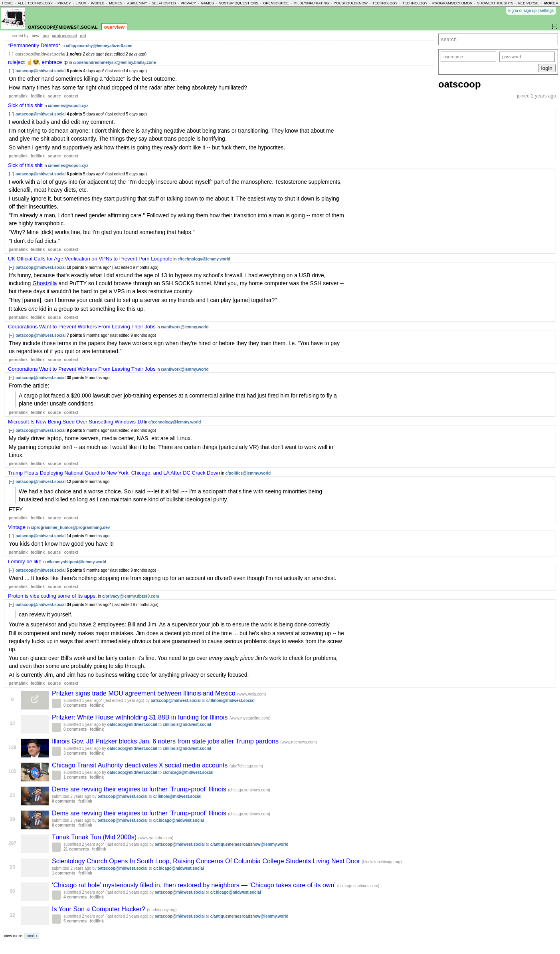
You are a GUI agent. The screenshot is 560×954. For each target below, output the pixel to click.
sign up (530, 11)
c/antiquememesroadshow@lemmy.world (249, 844)
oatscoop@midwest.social (63, 27)
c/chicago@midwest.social (188, 772)
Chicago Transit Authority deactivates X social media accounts (141, 765)
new (35, 36)
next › (32, 936)
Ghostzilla (45, 283)
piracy (64, 3)
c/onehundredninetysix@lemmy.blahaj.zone (114, 63)
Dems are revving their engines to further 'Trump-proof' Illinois (140, 789)
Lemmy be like (25, 561)
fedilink (38, 96)
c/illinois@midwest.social (231, 701)
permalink (18, 96)
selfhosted (164, 3)
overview (114, 27)
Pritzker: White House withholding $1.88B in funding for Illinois (141, 717)
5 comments (75, 921)
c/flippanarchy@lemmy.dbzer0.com (99, 46)
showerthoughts (496, 3)
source (54, 96)
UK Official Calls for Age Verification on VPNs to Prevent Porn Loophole (90, 259)
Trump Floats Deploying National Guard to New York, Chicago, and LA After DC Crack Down (114, 473)
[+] (11, 54)
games (207, 3)
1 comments (75, 777)
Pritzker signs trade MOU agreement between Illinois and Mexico (144, 693)
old (83, 36)
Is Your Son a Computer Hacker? (99, 909)
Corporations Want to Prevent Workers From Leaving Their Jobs (82, 327)
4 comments (75, 897)
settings (547, 11)
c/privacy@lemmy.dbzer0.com (131, 596)
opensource (276, 3)
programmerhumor (452, 3)
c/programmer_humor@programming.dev (70, 528)
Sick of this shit (25, 105)
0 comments (75, 705)
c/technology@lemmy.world (204, 259)
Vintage (17, 527)
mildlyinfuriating (311, 3)
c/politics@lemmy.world (248, 473)
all (21, 3)
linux (81, 3)
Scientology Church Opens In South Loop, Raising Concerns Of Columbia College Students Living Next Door (207, 861)
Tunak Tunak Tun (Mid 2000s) (95, 837)
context (71, 96)
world (98, 3)
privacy (188, 3)
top (46, 36)
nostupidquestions (239, 3)
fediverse (528, 3)
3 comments (75, 753)
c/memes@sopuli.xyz (68, 106)
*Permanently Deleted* (34, 45)
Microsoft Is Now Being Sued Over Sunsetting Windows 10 (75, 422)
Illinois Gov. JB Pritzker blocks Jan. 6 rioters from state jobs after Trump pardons (166, 741)
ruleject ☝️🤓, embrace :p (38, 62)
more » (551, 3)
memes (116, 3)
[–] (11, 71)
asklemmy (137, 3)
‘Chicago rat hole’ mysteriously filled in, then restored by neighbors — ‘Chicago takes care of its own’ (195, 885)
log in (513, 11)
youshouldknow (351, 3)
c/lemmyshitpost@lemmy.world (76, 562)
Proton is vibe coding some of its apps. (52, 596)
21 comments (76, 849)
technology (40, 3)
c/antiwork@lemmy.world (185, 327)
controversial (64, 36)
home (7, 3)
